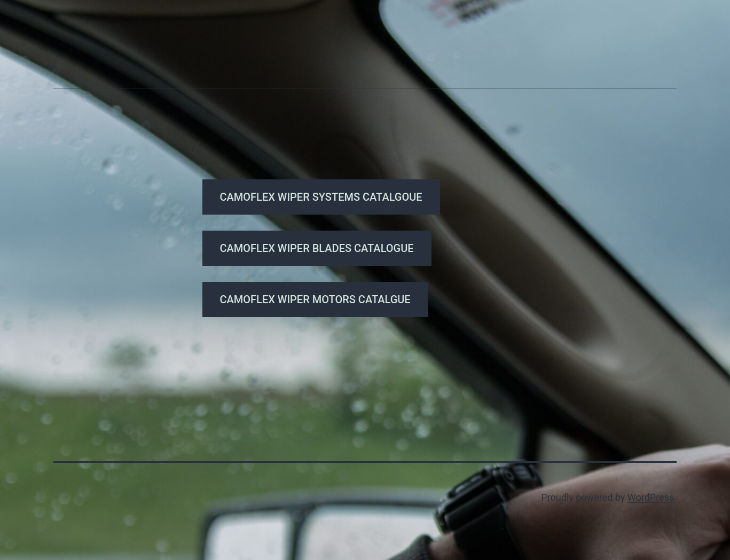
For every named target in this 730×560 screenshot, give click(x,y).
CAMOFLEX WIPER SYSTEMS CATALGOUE (321, 197)
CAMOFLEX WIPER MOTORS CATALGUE (315, 299)
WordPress (651, 497)
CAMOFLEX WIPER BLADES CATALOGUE (317, 248)
